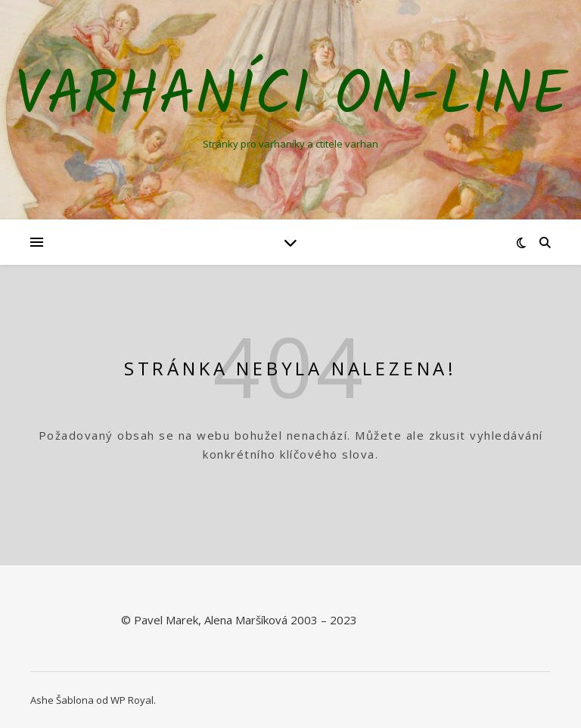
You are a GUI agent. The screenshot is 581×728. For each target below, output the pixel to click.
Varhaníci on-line (291, 97)
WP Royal (132, 700)
